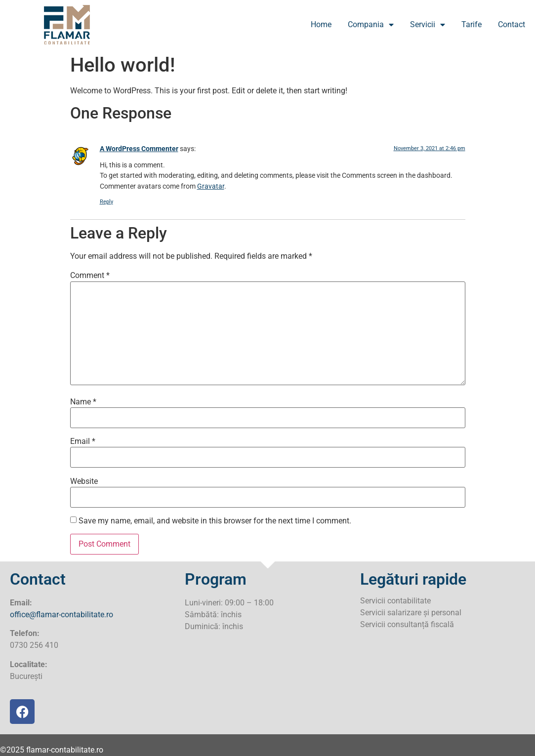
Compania (371, 25)
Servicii (428, 25)
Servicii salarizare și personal (411, 613)
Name (83, 402)
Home (321, 24)
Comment (90, 276)
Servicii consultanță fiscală (407, 624)
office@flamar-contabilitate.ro (62, 615)
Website (84, 481)
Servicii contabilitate (395, 601)
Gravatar (211, 186)
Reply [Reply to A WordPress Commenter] (106, 202)
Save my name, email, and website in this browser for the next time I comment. (215, 521)
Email (83, 441)
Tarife (472, 24)
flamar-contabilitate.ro (65, 750)
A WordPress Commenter (139, 149)
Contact (512, 24)
